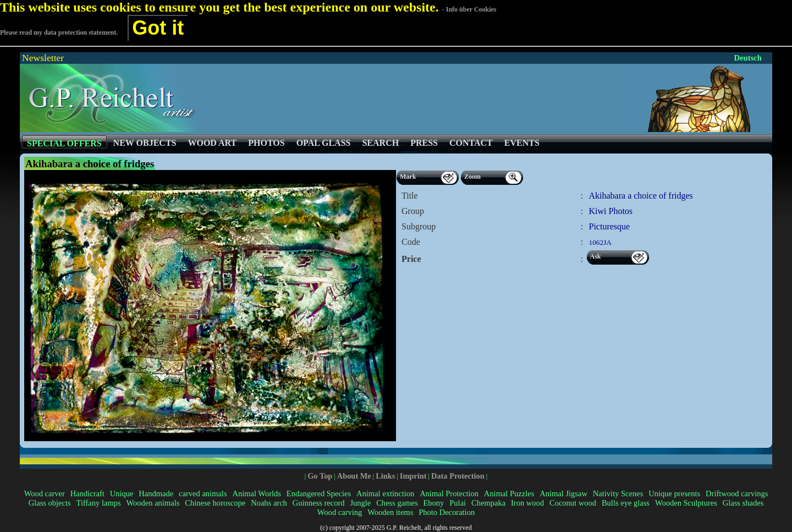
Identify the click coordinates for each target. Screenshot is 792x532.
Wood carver (45, 493)
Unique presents (674, 493)
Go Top (320, 476)
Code (411, 242)
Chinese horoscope (215, 503)
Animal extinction (385, 493)
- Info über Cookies (469, 9)
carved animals (203, 493)
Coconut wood (573, 503)
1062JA (600, 242)
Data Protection (458, 476)
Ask (596, 256)
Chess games (397, 503)
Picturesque (610, 226)
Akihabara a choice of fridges (641, 196)
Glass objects (50, 503)
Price (411, 259)
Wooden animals (153, 503)
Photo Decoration (447, 512)
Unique (122, 493)
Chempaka (488, 503)
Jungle (360, 503)
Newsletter (43, 58)
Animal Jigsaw (563, 493)
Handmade (156, 493)
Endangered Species (319, 493)
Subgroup (419, 226)
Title (410, 196)
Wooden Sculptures (686, 503)
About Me (354, 476)
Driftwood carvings (737, 493)
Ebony (433, 503)
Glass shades (743, 503)
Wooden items (390, 512)
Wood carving (340, 512)
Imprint (413, 476)
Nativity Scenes (618, 493)
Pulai (458, 503)
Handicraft (87, 493)
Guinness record (319, 503)
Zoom (472, 177)
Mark (408, 177)
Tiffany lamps (99, 503)
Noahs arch (269, 503)
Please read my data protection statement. (59, 32)
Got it (158, 28)
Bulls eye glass (626, 503)
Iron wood (527, 503)
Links (385, 476)
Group (413, 211)
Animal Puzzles (509, 493)
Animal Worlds (256, 493)
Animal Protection (449, 493)
